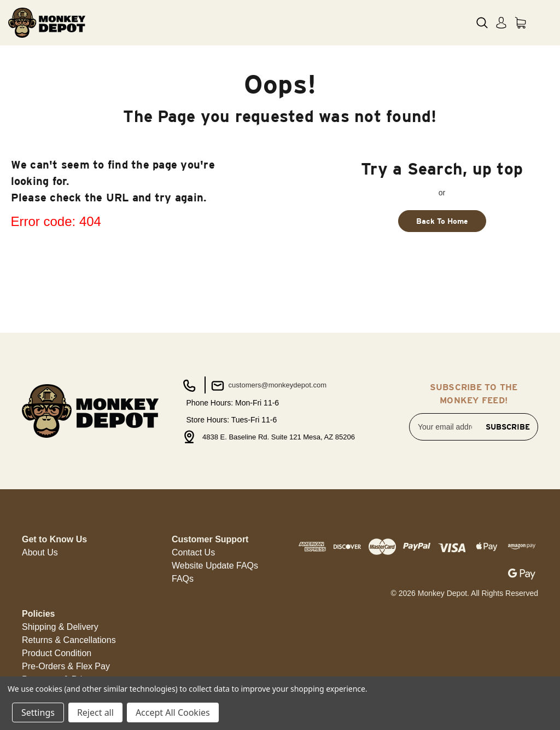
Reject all (95, 712)
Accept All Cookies (173, 712)
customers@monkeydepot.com (268, 386)
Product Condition (57, 653)
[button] (40, 553)
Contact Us (193, 552)
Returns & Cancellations (69, 640)
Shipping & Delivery (60, 627)
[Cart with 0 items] (520, 23)
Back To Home (442, 221)
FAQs (183, 579)
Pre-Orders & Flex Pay (66, 666)
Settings (38, 712)
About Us (40, 552)
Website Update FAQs (215, 566)
